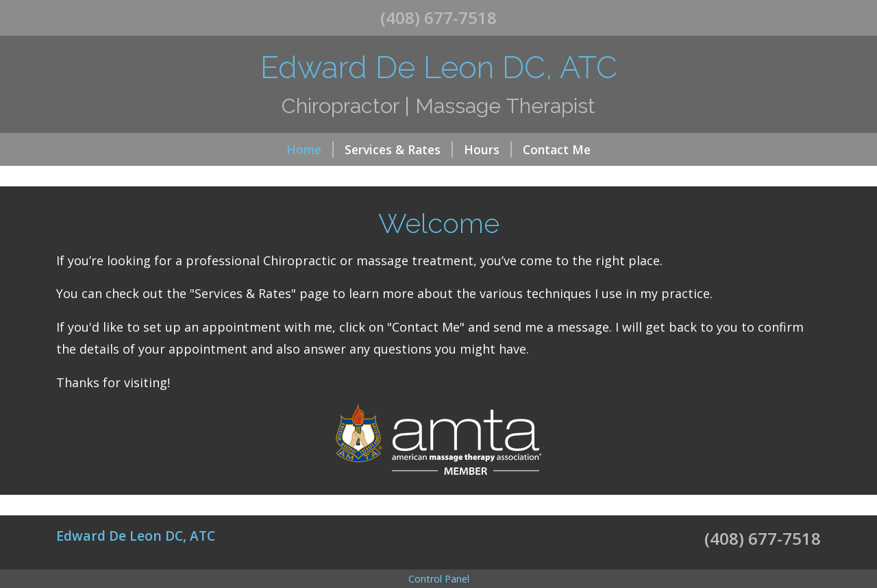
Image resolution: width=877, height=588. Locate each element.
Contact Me (557, 149)
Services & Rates (399, 149)
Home (310, 149)
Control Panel (439, 579)
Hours (488, 149)
